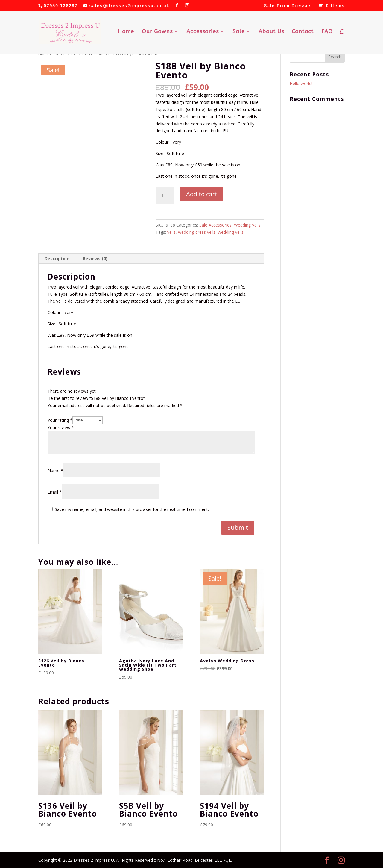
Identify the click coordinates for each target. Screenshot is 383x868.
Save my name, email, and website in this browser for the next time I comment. (132, 509)
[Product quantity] (165, 195)
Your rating (60, 420)
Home (126, 32)
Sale (239, 32)
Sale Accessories (92, 54)
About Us (271, 32)
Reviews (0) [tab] (95, 258)
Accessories (203, 32)
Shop (57, 54)
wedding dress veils (197, 232)
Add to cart (202, 194)
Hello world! (301, 83)
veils (171, 232)
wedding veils (231, 232)
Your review (61, 428)
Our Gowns (157, 32)
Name (55, 470)
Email (55, 492)
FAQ (327, 32)
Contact (303, 32)
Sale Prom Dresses (288, 6)
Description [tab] (57, 258)
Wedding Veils (247, 225)
